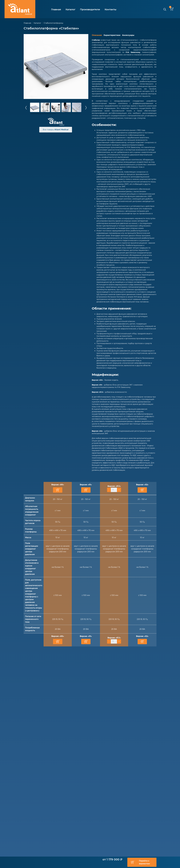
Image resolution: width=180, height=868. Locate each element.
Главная (56, 9)
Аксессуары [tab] (128, 35)
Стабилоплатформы (53, 23)
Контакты (111, 9)
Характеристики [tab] (112, 35)
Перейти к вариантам (144, 862)
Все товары (56, 130)
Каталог (70, 9)
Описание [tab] (97, 35)
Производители (90, 9)
